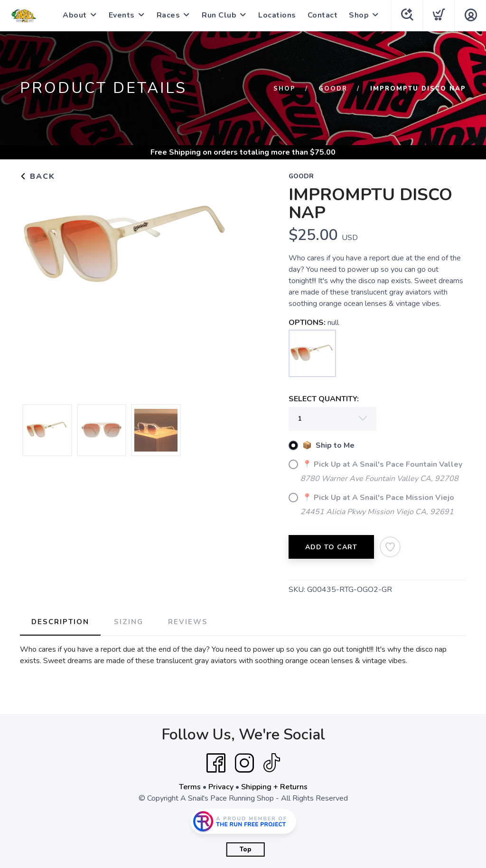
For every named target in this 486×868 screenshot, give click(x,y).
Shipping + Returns (274, 787)
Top (246, 850)
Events (122, 15)
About (75, 15)
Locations (277, 15)
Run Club (219, 15)
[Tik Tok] (271, 763)
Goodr (333, 89)
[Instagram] (244, 763)
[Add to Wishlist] (390, 547)
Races (168, 15)
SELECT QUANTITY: (324, 399)
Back (37, 176)
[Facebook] (216, 763)
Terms (190, 787)
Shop (359, 15)
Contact (323, 15)
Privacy (221, 787)
